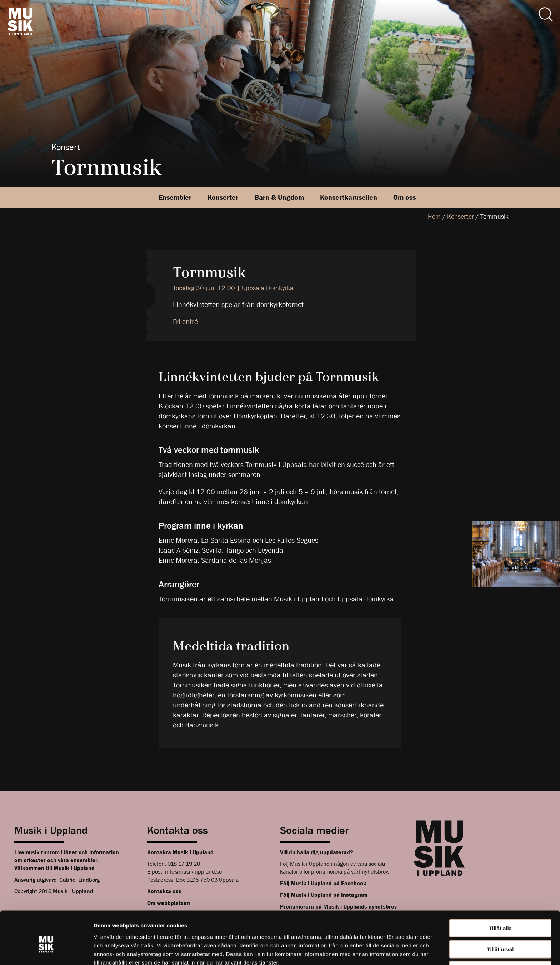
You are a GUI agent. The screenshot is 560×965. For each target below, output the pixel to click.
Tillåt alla (500, 894)
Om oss (404, 197)
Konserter (223, 197)
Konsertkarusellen (349, 197)
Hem (434, 217)
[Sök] (546, 14)
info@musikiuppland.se (193, 872)
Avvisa (500, 936)
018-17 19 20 (184, 864)
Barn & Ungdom (279, 197)
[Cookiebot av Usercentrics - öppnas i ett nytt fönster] (46, 951)
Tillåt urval (501, 915)
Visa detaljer (388, 951)
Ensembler (175, 197)
